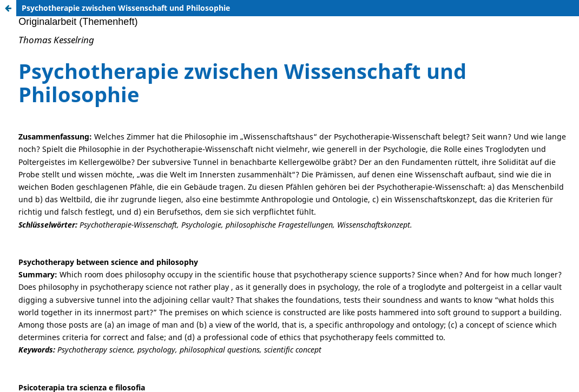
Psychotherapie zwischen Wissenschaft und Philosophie (126, 8)
